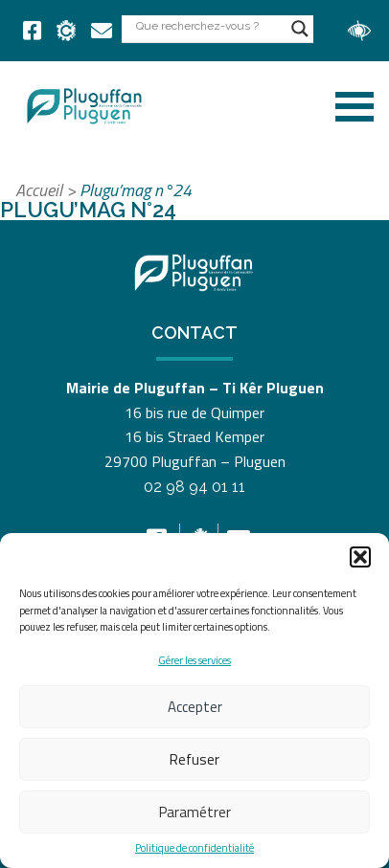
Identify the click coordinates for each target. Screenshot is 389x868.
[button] (360, 557)
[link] (32, 31)
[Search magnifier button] (300, 29)
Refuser (194, 759)
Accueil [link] (39, 190)
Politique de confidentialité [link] (194, 848)
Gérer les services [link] (194, 660)
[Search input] (209, 25)
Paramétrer (195, 812)
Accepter (195, 707)
